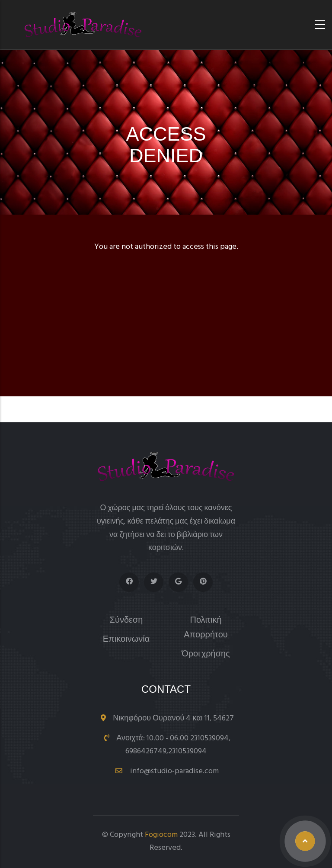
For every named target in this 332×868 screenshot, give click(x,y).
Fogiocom (161, 835)
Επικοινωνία (126, 640)
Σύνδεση (126, 621)
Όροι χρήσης (206, 654)
